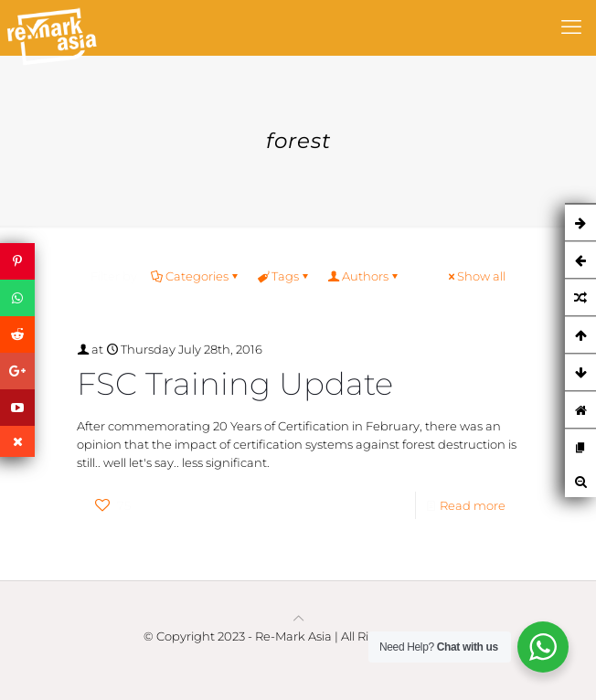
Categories (196, 276)
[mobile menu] (571, 27)
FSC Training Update (235, 384)
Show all (475, 276)
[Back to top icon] (298, 618)
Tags (284, 276)
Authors (364, 276)
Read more (473, 505)
